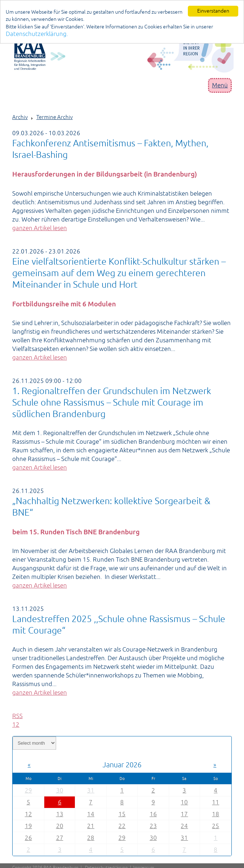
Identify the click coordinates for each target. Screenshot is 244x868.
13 (60, 814)
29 (28, 790)
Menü (220, 85)
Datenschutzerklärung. (37, 34)
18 (216, 814)
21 (91, 826)
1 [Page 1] (14, 725)
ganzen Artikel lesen (40, 228)
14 (91, 814)
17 (184, 814)
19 (28, 826)
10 (184, 802)
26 (28, 838)
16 (153, 814)
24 (184, 826)
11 (216, 802)
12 (28, 814)
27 (60, 838)
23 (153, 826)
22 (122, 826)
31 (91, 790)
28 (91, 838)
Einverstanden (213, 11)
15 (122, 814)
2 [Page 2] (18, 725)
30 (60, 790)
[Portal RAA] (124, 52)
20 (60, 826)
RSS (17, 716)
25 (216, 826)
